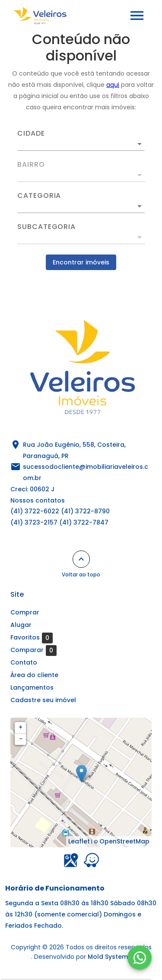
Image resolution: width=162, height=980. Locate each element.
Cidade (31, 134)
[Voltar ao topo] (81, 559)
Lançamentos (32, 687)
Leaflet (79, 841)
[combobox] (81, 140)
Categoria (39, 196)
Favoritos (32, 638)
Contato (24, 662)
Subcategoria (46, 227)
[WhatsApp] (140, 958)
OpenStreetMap (124, 841)
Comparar (33, 650)
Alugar (21, 625)
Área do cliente (34, 675)
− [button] (21, 739)
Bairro (31, 165)
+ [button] (21, 727)
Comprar (25, 612)
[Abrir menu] (137, 16)
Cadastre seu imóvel (43, 700)
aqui (113, 85)
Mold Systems (110, 957)
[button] (81, 206)
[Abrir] (140, 144)
